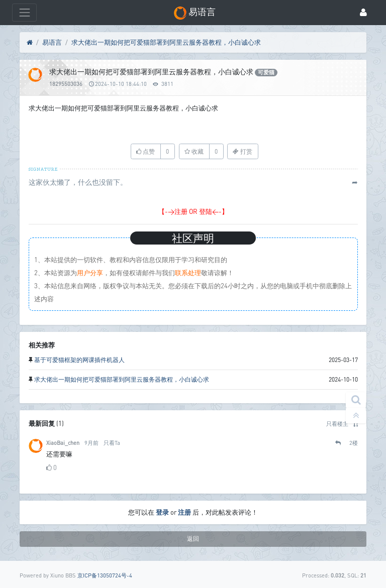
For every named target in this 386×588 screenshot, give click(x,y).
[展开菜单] (24, 12)
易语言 (52, 42)
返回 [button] (193, 539)
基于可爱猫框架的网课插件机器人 (79, 360)
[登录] (363, 13)
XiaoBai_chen (63, 443)
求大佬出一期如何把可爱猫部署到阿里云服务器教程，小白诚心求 (166, 42)
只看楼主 (337, 424)
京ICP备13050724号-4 (105, 575)
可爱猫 (266, 72)
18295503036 (66, 84)
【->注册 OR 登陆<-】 (193, 211)
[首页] (30, 43)
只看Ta (112, 443)
